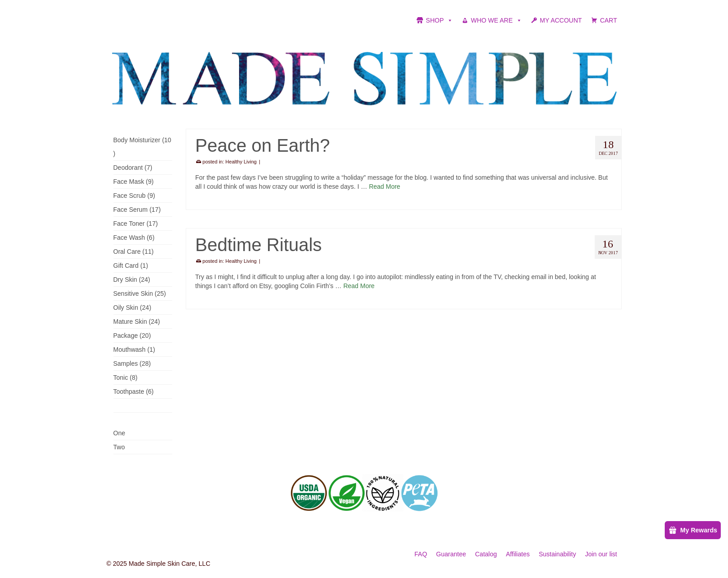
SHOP (439, 20)
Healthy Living (241, 162)
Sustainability (557, 554)
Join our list (601, 554)
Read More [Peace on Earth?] (384, 186)
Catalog (486, 554)
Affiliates (518, 554)
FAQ (421, 554)
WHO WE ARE (496, 20)
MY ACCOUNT (561, 20)
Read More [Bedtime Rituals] (359, 286)
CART (609, 20)
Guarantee (451, 554)
